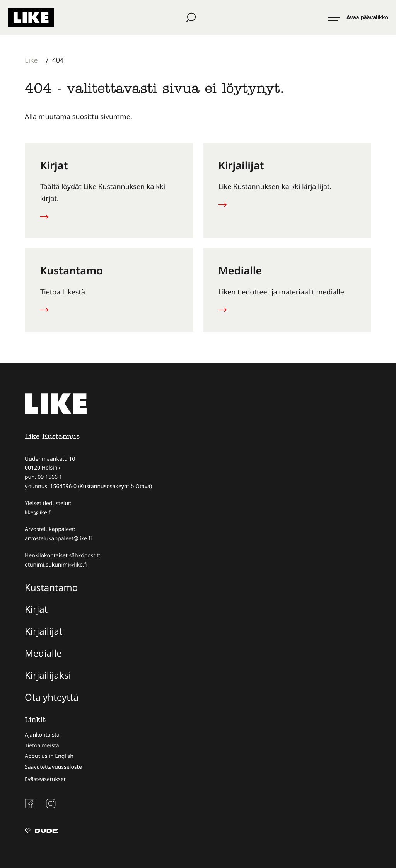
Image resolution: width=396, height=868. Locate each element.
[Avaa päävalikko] (358, 17)
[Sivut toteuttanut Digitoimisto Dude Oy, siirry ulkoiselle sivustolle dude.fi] (41, 831)
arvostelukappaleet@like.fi (58, 538)
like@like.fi (38, 512)
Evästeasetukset (45, 779)
